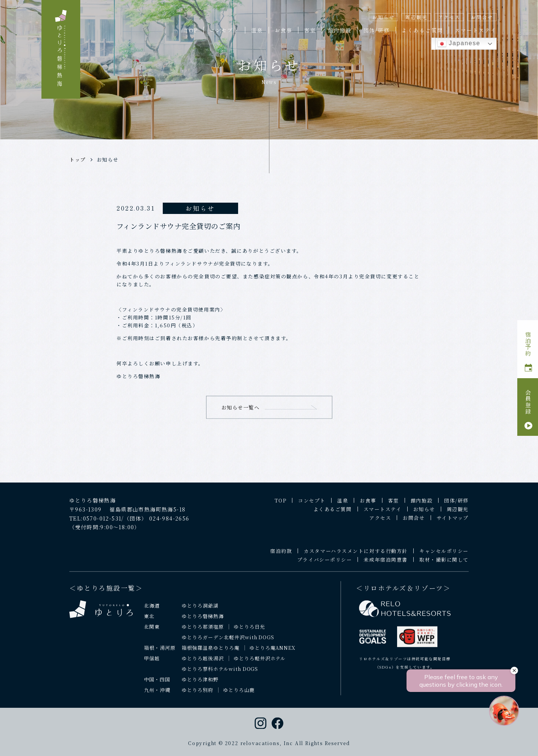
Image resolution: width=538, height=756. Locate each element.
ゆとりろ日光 (249, 632)
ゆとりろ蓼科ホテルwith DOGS (220, 674)
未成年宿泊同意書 (385, 564)
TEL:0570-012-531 (95, 523)
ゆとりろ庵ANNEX (273, 653)
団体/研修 (377, 30)
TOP (191, 30)
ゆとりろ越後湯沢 (203, 663)
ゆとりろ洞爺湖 (200, 610)
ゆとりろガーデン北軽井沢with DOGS (228, 642)
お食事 (284, 30)
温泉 (257, 30)
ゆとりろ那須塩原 (203, 632)
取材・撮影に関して (444, 564)
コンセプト (224, 30)
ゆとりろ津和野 (200, 684)
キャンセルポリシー (444, 556)
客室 (310, 30)
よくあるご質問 (423, 30)
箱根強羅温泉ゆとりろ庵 (211, 653)
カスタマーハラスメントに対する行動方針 (356, 556)
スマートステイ (476, 30)
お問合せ (482, 17)
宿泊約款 (281, 556)
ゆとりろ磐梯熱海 (203, 621)
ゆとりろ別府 (197, 695)
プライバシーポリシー (325, 564)
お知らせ (383, 17)
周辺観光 (416, 17)
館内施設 (340, 30)
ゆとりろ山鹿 (239, 695)
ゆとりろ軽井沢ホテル (260, 663)
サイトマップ (453, 523)
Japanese (459, 44)
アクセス (449, 17)
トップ (78, 160)
